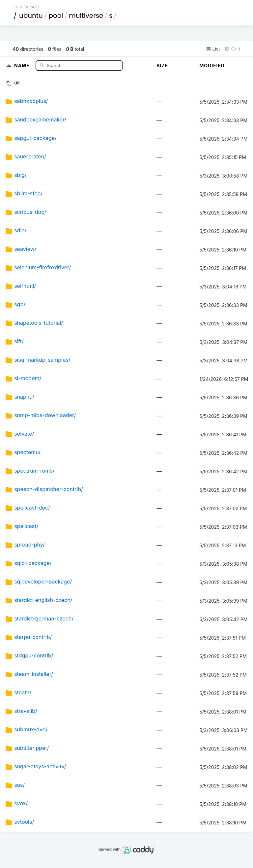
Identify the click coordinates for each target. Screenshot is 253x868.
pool (56, 16)
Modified (212, 66)
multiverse (86, 16)
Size (162, 66)
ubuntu (31, 16)
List (213, 49)
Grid (233, 49)
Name (23, 65)
